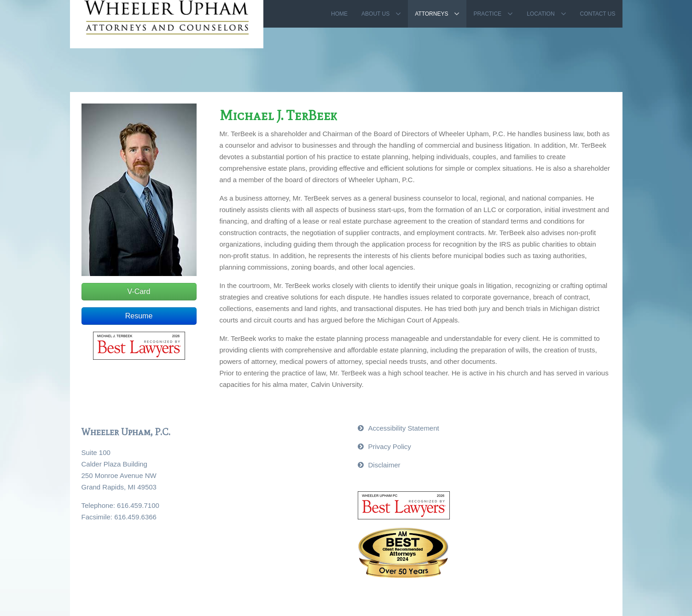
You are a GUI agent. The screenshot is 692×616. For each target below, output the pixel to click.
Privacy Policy (390, 446)
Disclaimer (384, 465)
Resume (139, 316)
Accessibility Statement (404, 428)
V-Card (139, 291)
